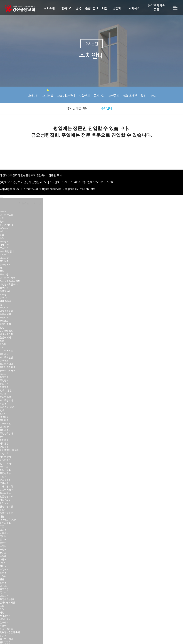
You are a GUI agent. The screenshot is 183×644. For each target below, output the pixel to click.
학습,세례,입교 (7, 407)
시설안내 (84, 93)
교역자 (3, 232)
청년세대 (4, 573)
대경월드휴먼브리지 (10, 285)
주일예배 (4, 308)
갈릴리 (3, 576)
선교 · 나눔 (100, 8)
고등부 (3, 560)
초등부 (3, 546)
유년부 (3, 543)
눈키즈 (3, 553)
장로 (2, 235)
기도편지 (4, 477)
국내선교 (4, 483)
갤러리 (3, 374)
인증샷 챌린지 (7, 629)
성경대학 (4, 417)
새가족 (3, 394)
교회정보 (4, 241)
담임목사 (4, 228)
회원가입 (24, 203)
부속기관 (4, 275)
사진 (2, 613)
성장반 (3, 414)
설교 (2, 305)
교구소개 (4, 586)
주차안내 (106, 108)
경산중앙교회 (6, 215)
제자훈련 (4, 440)
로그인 (37, 203)
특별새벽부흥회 (8, 599)
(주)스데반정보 (87, 189)
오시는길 (48, 93)
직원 (2, 238)
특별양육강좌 (6, 434)
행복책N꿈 (5, 291)
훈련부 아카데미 (8, 371)
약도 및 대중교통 (77, 108)
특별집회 (4, 377)
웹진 (144, 93)
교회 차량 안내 (66, 93)
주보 (153, 93)
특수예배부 (5, 493)
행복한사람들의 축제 (10, 632)
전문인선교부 (6, 497)
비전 (2, 218)
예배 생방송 (6, 301)
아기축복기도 (6, 351)
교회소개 (49, 8)
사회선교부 (5, 500)
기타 (2, 348)
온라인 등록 (6, 397)
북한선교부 (5, 473)
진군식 (3, 636)
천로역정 (4, 387)
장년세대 (4, 583)
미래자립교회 (6, 487)
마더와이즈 (5, 424)
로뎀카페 (4, 288)
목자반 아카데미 (8, 367)
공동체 (117, 8)
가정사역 (4, 454)
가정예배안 (5, 460)
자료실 (3, 295)
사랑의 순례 (6, 457)
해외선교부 (5, 470)
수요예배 (4, 318)
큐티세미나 (5, 430)
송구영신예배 (6, 639)
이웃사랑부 (5, 523)
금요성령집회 (6, 311)
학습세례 (4, 404)
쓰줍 (2, 526)
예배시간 (33, 93)
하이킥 (3, 566)
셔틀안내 (4, 626)
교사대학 (4, 427)
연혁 (2, 222)
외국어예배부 (6, 490)
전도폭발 (4, 447)
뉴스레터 (4, 623)
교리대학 (4, 420)
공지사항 (99, 93)
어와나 (3, 563)
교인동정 (114, 93)
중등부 (3, 556)
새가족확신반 (6, 358)
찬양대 (3, 344)
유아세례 (4, 354)
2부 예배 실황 (7, 331)
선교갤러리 (5, 480)
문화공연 (4, 384)
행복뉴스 (4, 361)
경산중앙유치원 (8, 278)
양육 (2, 411)
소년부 (3, 550)
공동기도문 (5, 619)
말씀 (2, 606)
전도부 (3, 510)
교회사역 (134, 8)
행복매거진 (130, 93)
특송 (2, 341)
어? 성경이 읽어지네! (10, 450)
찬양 (2, 328)
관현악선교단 (6, 507)
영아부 (3, 536)
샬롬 (2, 579)
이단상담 (4, 503)
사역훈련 (4, 444)
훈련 (2, 437)
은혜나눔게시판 (8, 603)
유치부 (3, 540)
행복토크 (4, 321)
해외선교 (4, 467)
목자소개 (4, 593)
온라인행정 (5, 642)
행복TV (66, 8)
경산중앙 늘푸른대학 (10, 281)
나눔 (2, 517)
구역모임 (4, 589)
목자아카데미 (6, 364)
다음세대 (4, 533)
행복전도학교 (6, 513)
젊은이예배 (5, 314)
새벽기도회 (5, 324)
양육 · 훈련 (83, 8)
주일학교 (4, 570)
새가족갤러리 (6, 401)
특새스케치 (5, 616)
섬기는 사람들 (7, 225)
